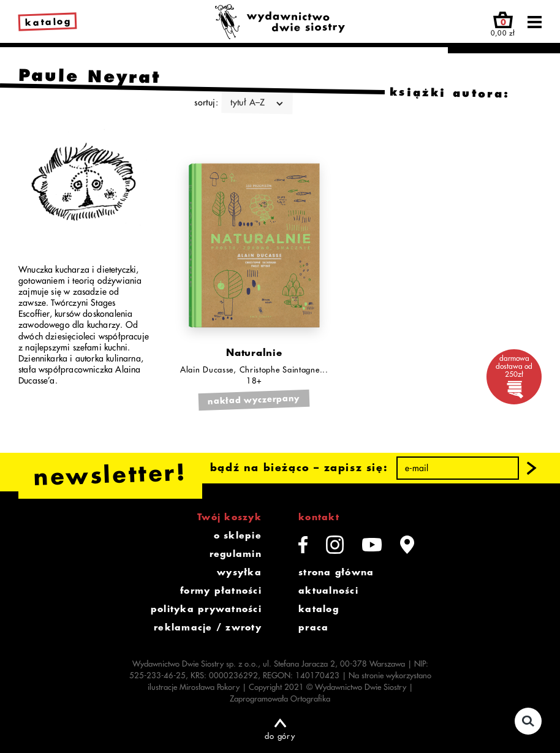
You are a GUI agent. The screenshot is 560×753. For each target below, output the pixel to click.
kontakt (319, 517)
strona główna (336, 572)
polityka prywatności (206, 609)
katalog (319, 609)
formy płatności (221, 591)
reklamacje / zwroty (208, 627)
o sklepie (238, 535)
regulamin (236, 554)
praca (313, 627)
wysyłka (239, 572)
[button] (532, 468)
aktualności (328, 591)
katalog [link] (48, 22)
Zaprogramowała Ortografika (280, 699)
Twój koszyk (229, 517)
